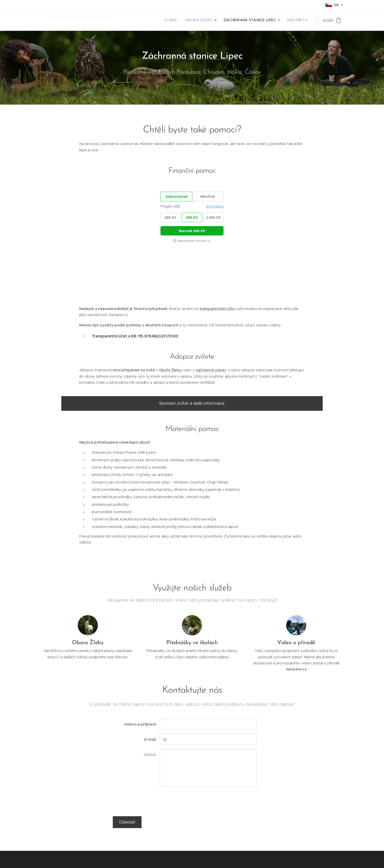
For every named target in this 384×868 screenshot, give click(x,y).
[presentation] (198, 751)
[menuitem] (280, 20)
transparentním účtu (217, 258)
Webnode (81, 858)
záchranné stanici (211, 320)
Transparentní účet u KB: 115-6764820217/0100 (135, 286)
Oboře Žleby (170, 320)
